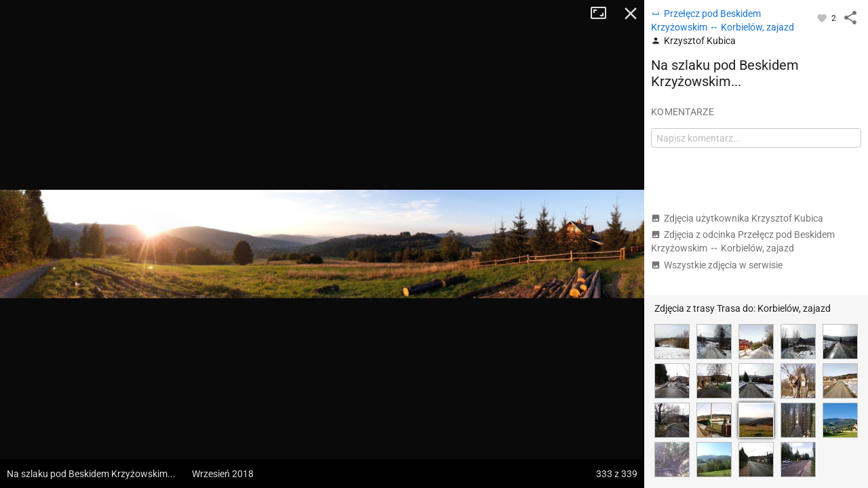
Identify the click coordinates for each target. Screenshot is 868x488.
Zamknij (631, 14)
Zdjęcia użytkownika (737, 218)
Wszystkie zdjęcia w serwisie (717, 265)
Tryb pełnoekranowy (604, 14)
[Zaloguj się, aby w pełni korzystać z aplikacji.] (823, 18)
